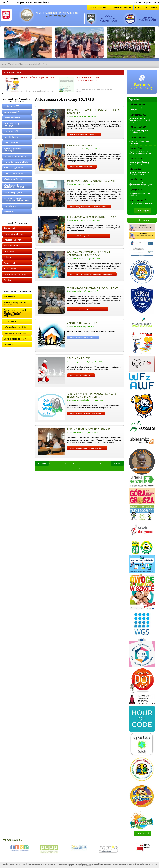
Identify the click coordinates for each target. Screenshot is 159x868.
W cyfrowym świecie (13, 179)
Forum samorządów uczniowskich (90, 429)
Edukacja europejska (13, 173)
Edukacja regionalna (13, 168)
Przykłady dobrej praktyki (16, 162)
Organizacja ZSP (11, 112)
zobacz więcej (143, 210)
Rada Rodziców (11, 137)
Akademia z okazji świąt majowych (139, 142)
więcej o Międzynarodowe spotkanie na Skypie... (89, 207)
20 (79, 468)
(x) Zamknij (87, 866)
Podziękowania (11, 206)
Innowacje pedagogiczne (15, 156)
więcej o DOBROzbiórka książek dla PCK (37, 91)
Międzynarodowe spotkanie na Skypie (91, 181)
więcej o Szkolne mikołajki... (81, 375)
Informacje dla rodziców (15, 274)
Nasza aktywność (12, 246)
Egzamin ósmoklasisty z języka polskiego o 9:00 (139, 163)
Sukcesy (8, 257)
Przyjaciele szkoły (12, 143)
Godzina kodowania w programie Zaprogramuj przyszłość (89, 254)
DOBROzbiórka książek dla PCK (38, 78)
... (57, 463)
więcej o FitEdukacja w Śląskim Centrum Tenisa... (89, 236)
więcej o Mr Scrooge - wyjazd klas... (84, 134)
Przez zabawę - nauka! (14, 240)
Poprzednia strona (151, 2)
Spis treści (138, 2)
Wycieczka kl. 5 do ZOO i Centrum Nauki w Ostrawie (140, 152)
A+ (4, 3)
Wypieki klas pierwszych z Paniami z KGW (93, 288)
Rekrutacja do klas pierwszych (12, 149)
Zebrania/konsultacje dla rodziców (140, 194)
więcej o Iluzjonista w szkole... (82, 167)
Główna (5, 64)
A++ (9, 2)
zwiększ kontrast (24, 2)
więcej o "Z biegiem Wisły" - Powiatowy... (86, 414)
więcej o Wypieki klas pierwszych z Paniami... (88, 309)
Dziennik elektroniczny (122, 8)
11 (74, 463)
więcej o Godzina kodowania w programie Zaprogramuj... (92, 274)
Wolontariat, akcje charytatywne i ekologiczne (17, 199)
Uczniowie (9, 251)
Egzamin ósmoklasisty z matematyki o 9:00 (139, 173)
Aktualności (14, 64)
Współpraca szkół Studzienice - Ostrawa (14, 186)
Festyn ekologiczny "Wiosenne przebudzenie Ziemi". (140, 120)
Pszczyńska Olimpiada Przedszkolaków (139, 132)
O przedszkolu (10, 322)
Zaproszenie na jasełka (82, 323)
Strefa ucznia (10, 269)
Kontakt (154, 8)
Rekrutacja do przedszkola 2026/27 (16, 303)
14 (100, 463)
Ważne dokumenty (13, 118)
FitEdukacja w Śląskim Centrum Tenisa (92, 217)
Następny (117, 463)
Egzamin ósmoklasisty (14, 234)
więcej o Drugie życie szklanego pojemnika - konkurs (94, 90)
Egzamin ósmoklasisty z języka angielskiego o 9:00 (141, 184)
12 (83, 463)
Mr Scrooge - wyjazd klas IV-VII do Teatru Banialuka (94, 112)
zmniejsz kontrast (43, 2)
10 (65, 463)
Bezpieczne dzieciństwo (15, 333)
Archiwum (8, 212)
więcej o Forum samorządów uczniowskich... (87, 448)
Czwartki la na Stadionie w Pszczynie (140, 109)
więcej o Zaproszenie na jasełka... (83, 338)
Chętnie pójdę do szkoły (15, 339)
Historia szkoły (141, 8)
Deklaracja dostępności (98, 8)
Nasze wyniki (10, 263)
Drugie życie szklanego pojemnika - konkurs (89, 79)
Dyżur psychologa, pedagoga (12, 124)
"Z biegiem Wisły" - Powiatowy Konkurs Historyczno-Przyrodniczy (92, 395)
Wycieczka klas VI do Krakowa (142, 204)
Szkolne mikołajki (79, 359)
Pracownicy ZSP (11, 131)
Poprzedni (42, 463)
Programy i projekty (13, 193)
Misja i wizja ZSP (11, 106)
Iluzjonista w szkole (81, 146)
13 (91, 463)
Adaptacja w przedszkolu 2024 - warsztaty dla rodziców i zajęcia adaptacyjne (15, 313)
